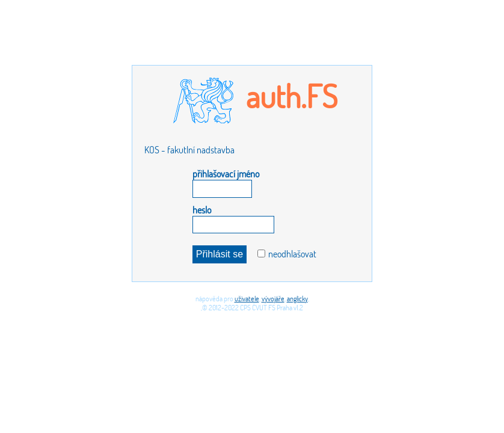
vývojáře (273, 299)
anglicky (297, 299)
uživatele (247, 299)
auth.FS (292, 96)
